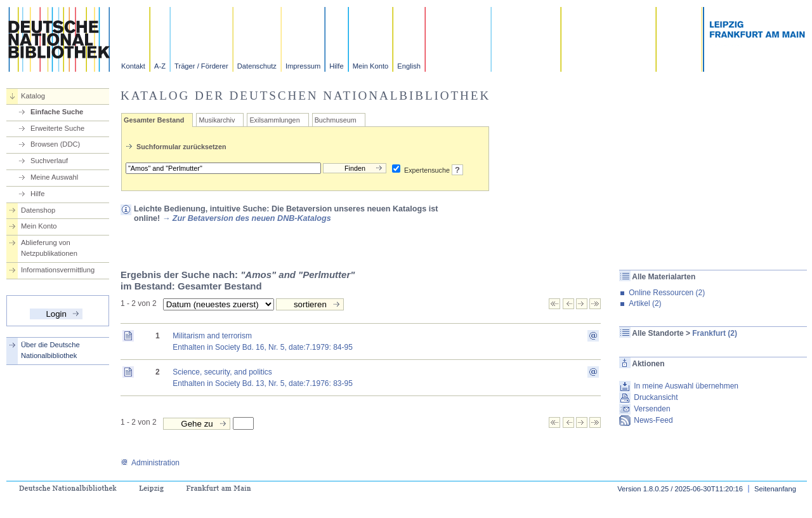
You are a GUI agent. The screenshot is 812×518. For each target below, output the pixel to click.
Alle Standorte (658, 333)
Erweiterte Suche (57, 128)
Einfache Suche (57, 112)
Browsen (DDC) (55, 144)
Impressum (303, 66)
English (409, 66)
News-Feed (653, 420)
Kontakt (133, 66)
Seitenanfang (775, 489)
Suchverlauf (49, 161)
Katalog (33, 96)
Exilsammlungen (274, 120)
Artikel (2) (645, 303)
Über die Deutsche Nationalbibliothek (50, 350)
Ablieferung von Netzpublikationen (49, 248)
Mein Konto (371, 66)
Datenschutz (257, 66)
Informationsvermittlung (58, 270)
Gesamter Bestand (154, 120)
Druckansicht (656, 397)
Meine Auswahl (54, 177)
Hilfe (336, 66)
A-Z (160, 66)
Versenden (652, 409)
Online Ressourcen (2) (667, 293)
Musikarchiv (217, 120)
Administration (150, 463)
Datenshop (38, 210)
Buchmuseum (336, 120)
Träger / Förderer (201, 66)
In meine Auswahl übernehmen (686, 386)
